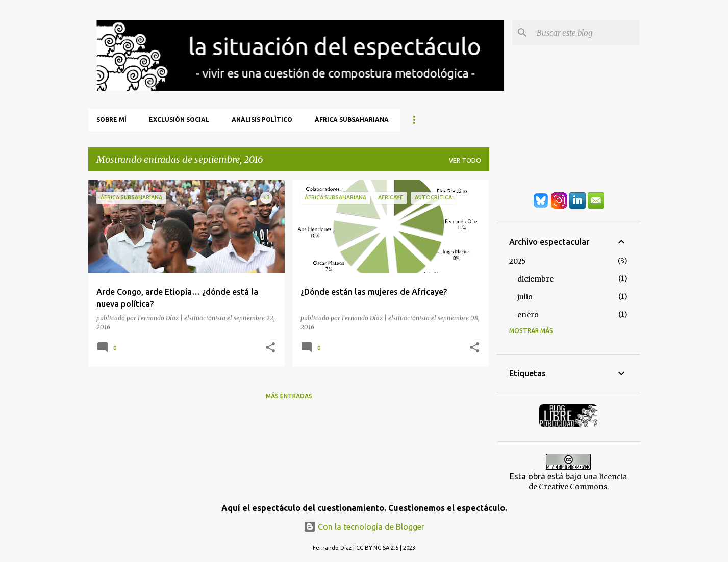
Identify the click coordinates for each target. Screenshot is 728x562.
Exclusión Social (179, 120)
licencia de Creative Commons (578, 482)
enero (528, 315)
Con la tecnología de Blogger (364, 527)
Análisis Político (262, 120)
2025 (518, 261)
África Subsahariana (352, 120)
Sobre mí (111, 120)
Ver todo (465, 160)
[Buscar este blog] (586, 33)
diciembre (535, 279)
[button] (270, 348)
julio (525, 297)
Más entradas (289, 396)
